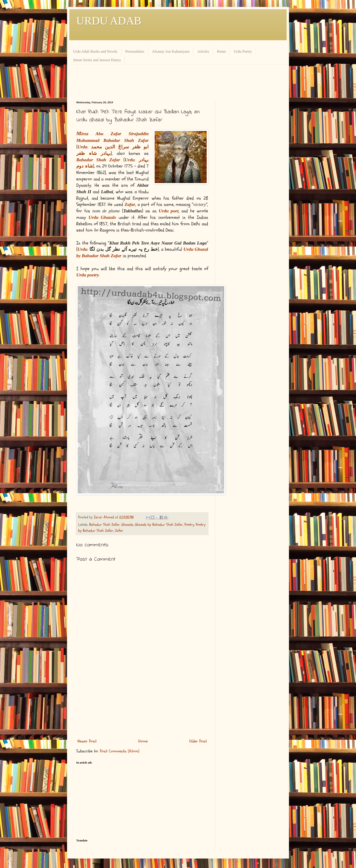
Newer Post (87, 741)
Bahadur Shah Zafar (104, 525)
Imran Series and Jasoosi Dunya (97, 60)
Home (221, 51)
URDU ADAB (109, 21)
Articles (203, 51)
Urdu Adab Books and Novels (95, 51)
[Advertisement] (188, 82)
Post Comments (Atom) (120, 751)
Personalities (135, 51)
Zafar (119, 531)
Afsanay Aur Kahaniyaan (171, 51)
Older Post (198, 741)
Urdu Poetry (243, 51)
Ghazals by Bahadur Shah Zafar (159, 525)
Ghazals (127, 525)
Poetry (189, 525)
